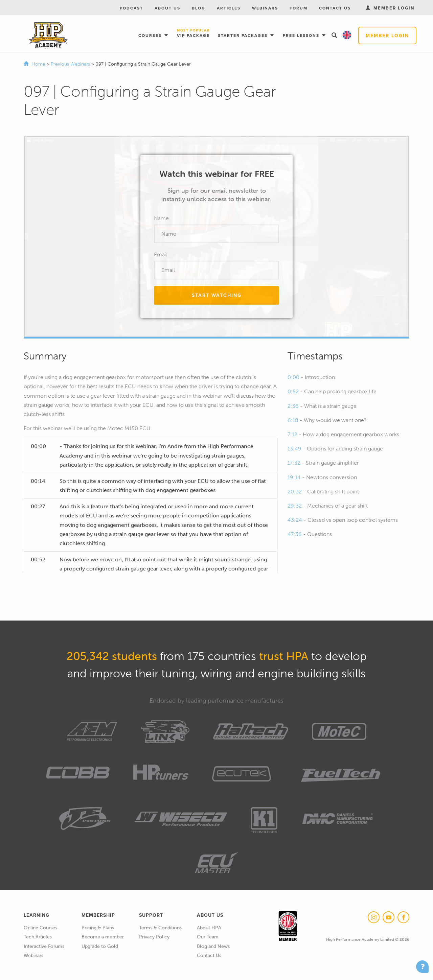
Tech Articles (38, 937)
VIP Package (193, 33)
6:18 (293, 420)
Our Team (208, 937)
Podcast (131, 8)
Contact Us (335, 8)
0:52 (293, 391)
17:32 (294, 463)
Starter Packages (244, 35)
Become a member (103, 937)
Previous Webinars (71, 64)
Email (161, 254)
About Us (167, 8)
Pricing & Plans (98, 928)
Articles (229, 8)
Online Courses (40, 928)
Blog (199, 8)
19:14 (294, 477)
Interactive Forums (44, 946)
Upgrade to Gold (100, 946)
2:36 (293, 406)
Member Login (387, 36)
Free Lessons (302, 35)
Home (38, 64)
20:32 (295, 492)
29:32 (295, 506)
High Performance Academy (48, 35)
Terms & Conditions (160, 928)
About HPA (209, 928)
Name (161, 218)
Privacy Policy (154, 937)
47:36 (295, 534)
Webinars (265, 8)
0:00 (293, 377)
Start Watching (217, 295)
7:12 (292, 434)
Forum (299, 8)
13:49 (294, 449)
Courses (151, 35)
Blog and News (213, 946)
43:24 (295, 520)
